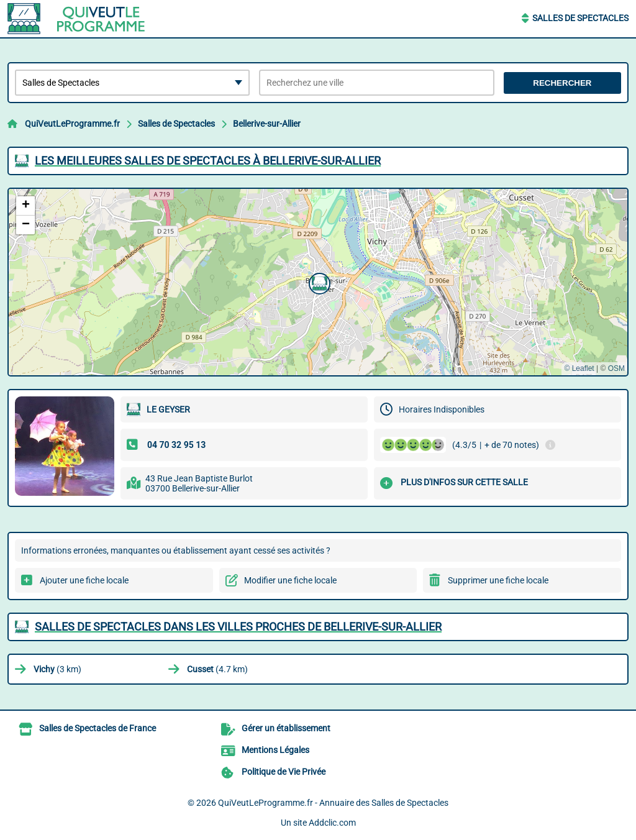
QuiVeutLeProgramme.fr (72, 124)
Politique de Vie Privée (284, 772)
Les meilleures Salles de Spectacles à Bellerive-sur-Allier (208, 161)
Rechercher (562, 83)
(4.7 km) (217, 669)
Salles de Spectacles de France (98, 728)
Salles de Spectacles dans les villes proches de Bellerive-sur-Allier (238, 627)
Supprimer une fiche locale (498, 580)
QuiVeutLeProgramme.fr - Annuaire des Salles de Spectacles (333, 803)
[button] (318, 282)
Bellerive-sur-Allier (267, 124)
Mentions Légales (275, 750)
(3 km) (57, 669)
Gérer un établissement (286, 728)
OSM (616, 368)
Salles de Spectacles (580, 18)
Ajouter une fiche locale (84, 580)
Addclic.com (332, 823)
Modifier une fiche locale (290, 580)
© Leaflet (579, 368)
